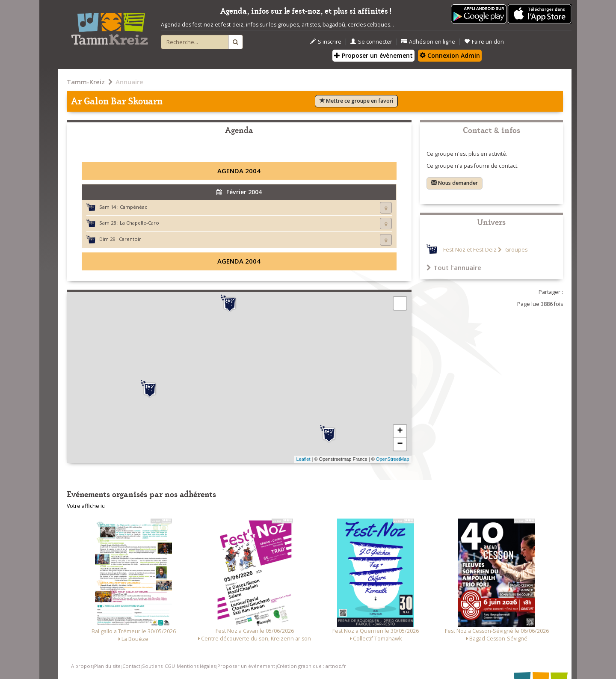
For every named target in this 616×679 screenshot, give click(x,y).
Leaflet (303, 459)
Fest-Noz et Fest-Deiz (470, 250)
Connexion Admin (450, 55)
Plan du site (107, 666)
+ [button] (400, 431)
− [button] (400, 444)
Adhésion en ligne (428, 42)
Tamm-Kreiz (86, 82)
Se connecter (371, 42)
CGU (170, 666)
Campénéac (133, 207)
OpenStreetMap (393, 459)
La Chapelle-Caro (139, 223)
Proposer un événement (246, 666)
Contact (131, 666)
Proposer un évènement (373, 55)
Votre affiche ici (86, 506)
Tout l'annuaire (454, 267)
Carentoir (130, 239)
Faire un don (484, 42)
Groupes (516, 250)
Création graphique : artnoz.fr (311, 666)
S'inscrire (326, 42)
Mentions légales (196, 666)
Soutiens (152, 666)
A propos (82, 666)
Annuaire (129, 82)
